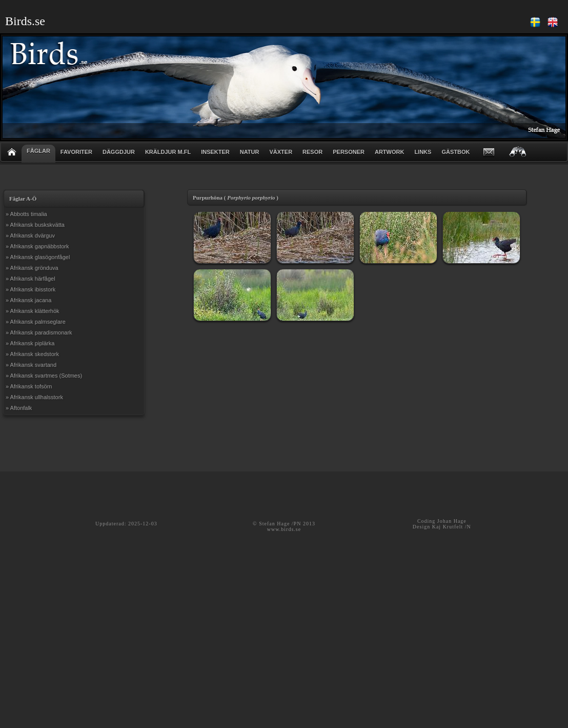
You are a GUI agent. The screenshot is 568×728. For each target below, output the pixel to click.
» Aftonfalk (19, 408)
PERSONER (349, 152)
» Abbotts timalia (26, 214)
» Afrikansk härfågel (31, 279)
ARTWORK (389, 152)
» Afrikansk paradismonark (39, 332)
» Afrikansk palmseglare (36, 322)
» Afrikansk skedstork (32, 354)
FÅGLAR (38, 151)
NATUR (250, 152)
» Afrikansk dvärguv (30, 235)
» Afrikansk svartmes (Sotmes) (44, 376)
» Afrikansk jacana (28, 300)
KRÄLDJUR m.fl (168, 152)
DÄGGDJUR (119, 152)
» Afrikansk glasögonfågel (38, 257)
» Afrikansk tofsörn (29, 386)
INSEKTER (215, 152)
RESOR (312, 152)
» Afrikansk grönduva (32, 268)
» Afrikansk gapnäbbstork (37, 246)
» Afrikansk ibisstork (31, 289)
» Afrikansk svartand (31, 365)
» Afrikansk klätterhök (33, 311)
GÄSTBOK (455, 152)
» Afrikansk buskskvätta (35, 225)
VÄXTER (281, 152)
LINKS (423, 152)
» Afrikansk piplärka (30, 343)
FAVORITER (76, 152)
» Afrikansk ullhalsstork (34, 397)
